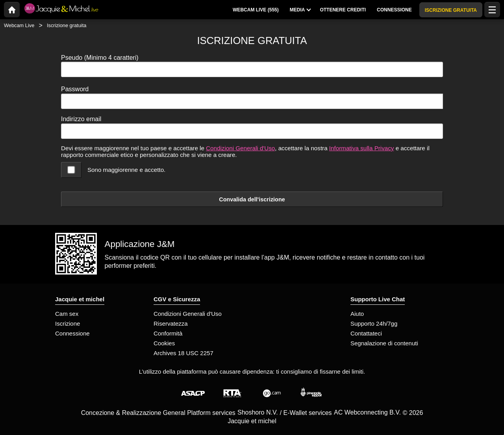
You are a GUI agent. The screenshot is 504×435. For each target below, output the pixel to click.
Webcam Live (19, 25)
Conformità (168, 333)
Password (75, 89)
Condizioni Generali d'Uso (240, 148)
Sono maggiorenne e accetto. (126, 170)
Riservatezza (171, 323)
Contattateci (366, 333)
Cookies (164, 343)
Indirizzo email (81, 119)
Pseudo (100, 58)
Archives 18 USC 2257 (183, 353)
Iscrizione (68, 323)
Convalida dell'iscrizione (252, 199)
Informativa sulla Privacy (362, 148)
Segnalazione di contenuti (384, 343)
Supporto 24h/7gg (374, 323)
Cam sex (67, 314)
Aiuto (357, 314)
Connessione (72, 333)
